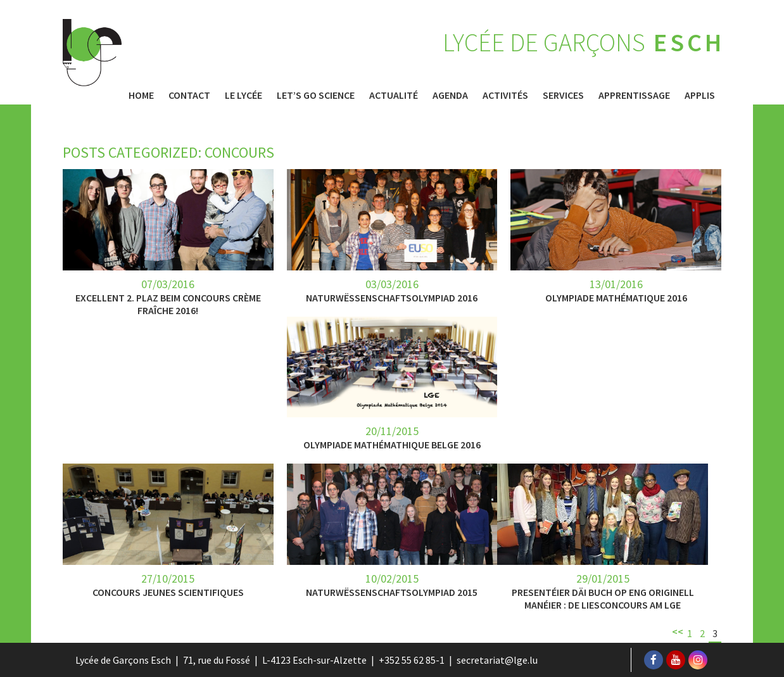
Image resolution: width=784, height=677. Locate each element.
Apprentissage (634, 95)
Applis (700, 95)
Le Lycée (243, 95)
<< (678, 631)
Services (563, 95)
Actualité (394, 95)
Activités (505, 95)
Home (141, 95)
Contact (189, 95)
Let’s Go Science (316, 95)
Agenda (450, 95)
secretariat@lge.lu (497, 660)
